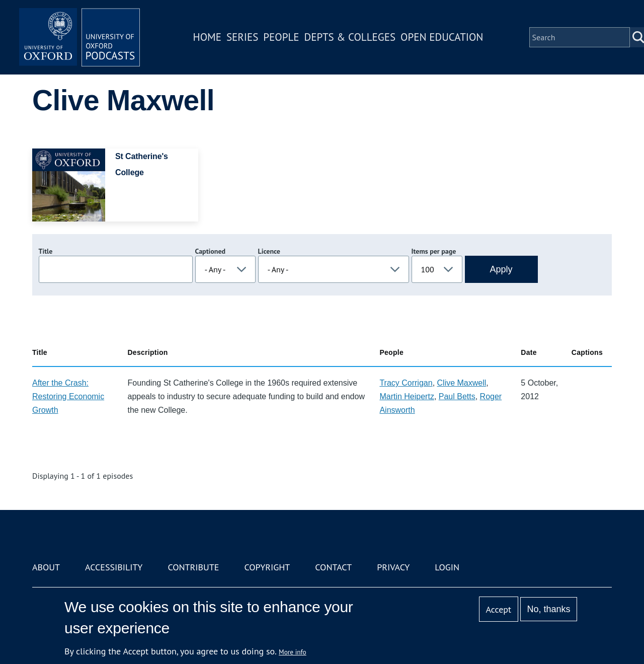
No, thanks (548, 609)
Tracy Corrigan (406, 383)
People (281, 37)
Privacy (393, 567)
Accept (498, 609)
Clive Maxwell (462, 383)
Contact (333, 567)
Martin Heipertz (407, 396)
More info (293, 652)
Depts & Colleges (350, 37)
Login (447, 567)
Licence (269, 251)
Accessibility (114, 567)
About (46, 567)
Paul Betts (457, 396)
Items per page (434, 251)
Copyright (267, 567)
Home (207, 37)
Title (46, 251)
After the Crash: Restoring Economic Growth (68, 396)
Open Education (442, 37)
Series (242, 37)
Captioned (211, 251)
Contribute (193, 567)
